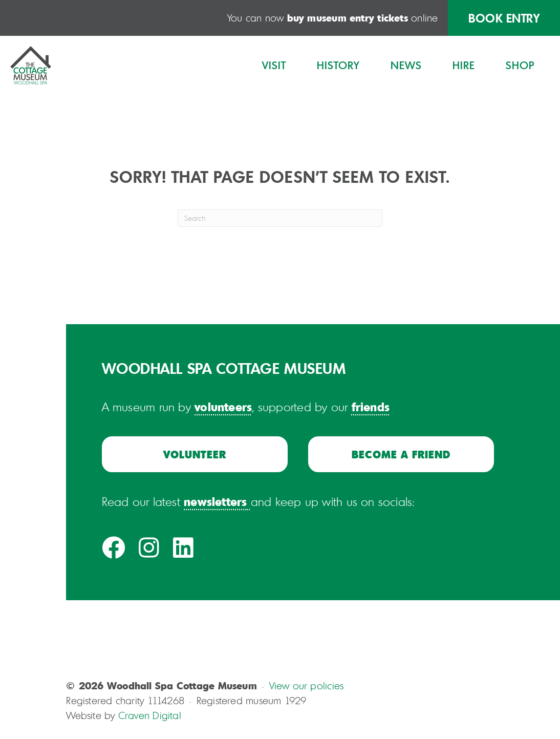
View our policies (307, 686)
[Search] (280, 218)
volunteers (223, 406)
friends (371, 406)
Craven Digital (150, 715)
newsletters (215, 501)
